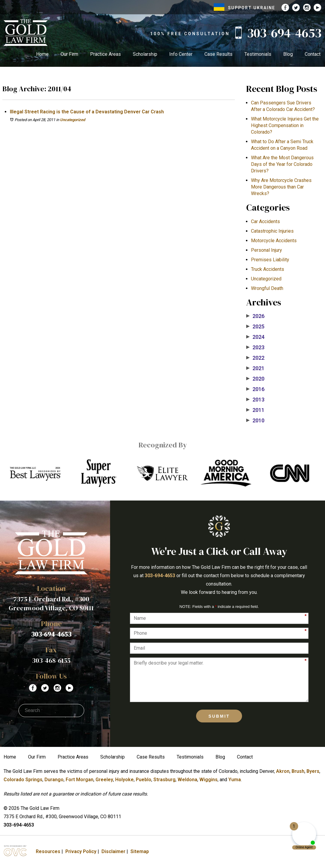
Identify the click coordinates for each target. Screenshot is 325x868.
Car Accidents (265, 221)
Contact (313, 54)
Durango (54, 780)
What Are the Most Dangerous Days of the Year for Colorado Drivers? (282, 164)
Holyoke (124, 780)
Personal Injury (267, 250)
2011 (255, 410)
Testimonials (258, 54)
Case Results (218, 54)
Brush (298, 771)
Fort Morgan (80, 780)
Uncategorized (73, 120)
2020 (255, 379)
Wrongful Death (267, 288)
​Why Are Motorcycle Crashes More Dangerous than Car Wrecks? (281, 187)
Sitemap (140, 851)
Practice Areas (105, 54)
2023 (255, 347)
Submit (219, 716)
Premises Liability (270, 260)
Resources (48, 851)
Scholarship (145, 54)
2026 (255, 316)
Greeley (104, 780)
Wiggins (208, 780)
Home (42, 54)
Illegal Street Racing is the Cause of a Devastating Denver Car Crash (87, 112)
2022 (255, 358)
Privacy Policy (81, 851)
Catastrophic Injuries (272, 231)
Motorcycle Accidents (274, 241)
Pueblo (144, 780)
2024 (255, 337)
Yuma (235, 780)
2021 (255, 368)
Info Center (181, 54)
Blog (288, 54)
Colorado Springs (23, 780)
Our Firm (69, 54)
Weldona (187, 780)
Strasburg (164, 780)
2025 (255, 327)
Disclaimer (113, 851)
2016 (255, 389)
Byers (313, 771)
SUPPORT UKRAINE (244, 8)
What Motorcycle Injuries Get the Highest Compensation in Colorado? (285, 125)
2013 (255, 400)
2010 (255, 421)
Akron (283, 771)
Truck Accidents (268, 269)
